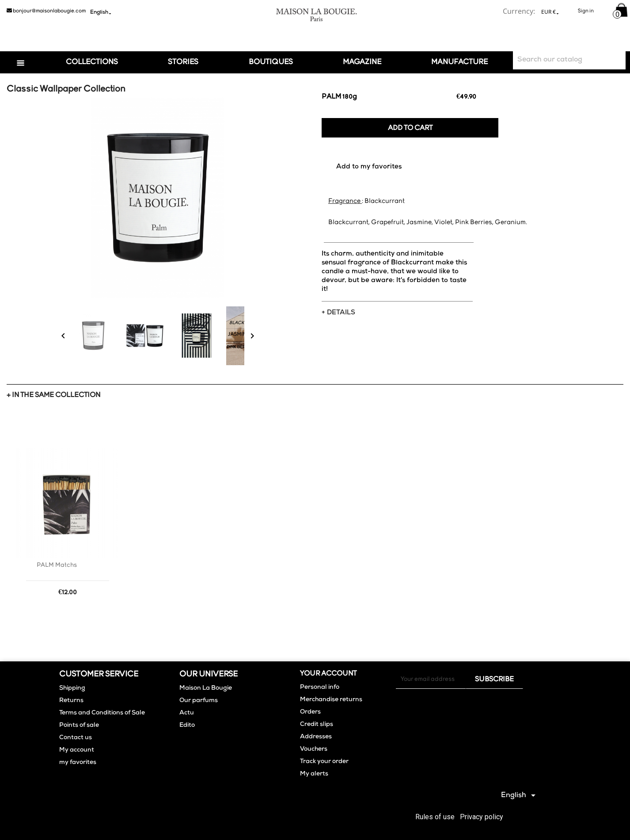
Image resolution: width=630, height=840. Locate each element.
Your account (328, 674)
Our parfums (199, 701)
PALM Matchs (57, 565)
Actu (187, 713)
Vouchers (314, 749)
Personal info (320, 687)
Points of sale (79, 725)
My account (77, 750)
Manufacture (459, 62)
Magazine (362, 62)
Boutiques (271, 62)
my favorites (78, 763)
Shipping (72, 688)
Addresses (316, 737)
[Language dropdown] (99, 12)
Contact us (76, 738)
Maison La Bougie (206, 688)
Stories (183, 62)
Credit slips (317, 725)
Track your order (324, 762)
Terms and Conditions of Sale (102, 713)
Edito (187, 725)
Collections (92, 62)
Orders (310, 712)
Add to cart (410, 128)
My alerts (314, 774)
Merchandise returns (331, 700)
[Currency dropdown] (548, 11)
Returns (71, 701)
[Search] (569, 60)
